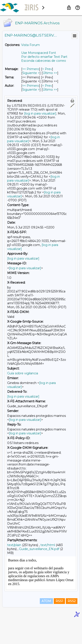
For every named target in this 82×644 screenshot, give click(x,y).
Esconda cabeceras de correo (44, 61)
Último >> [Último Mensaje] (50, 73)
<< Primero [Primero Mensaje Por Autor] (31, 86)
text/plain (14, 545)
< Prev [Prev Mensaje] (47, 69)
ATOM (46, 625)
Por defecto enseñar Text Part (44, 57)
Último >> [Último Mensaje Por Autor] (50, 90)
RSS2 (72, 625)
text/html (48, 545)
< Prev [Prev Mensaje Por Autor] (47, 86)
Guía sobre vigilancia (23, 373)
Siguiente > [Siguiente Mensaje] (31, 73)
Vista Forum (31, 45)
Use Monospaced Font (39, 53)
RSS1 (59, 625)
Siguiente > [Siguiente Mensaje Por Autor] (31, 90)
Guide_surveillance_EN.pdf (39, 549)
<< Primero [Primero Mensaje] (31, 69)
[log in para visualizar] (40, 113)
